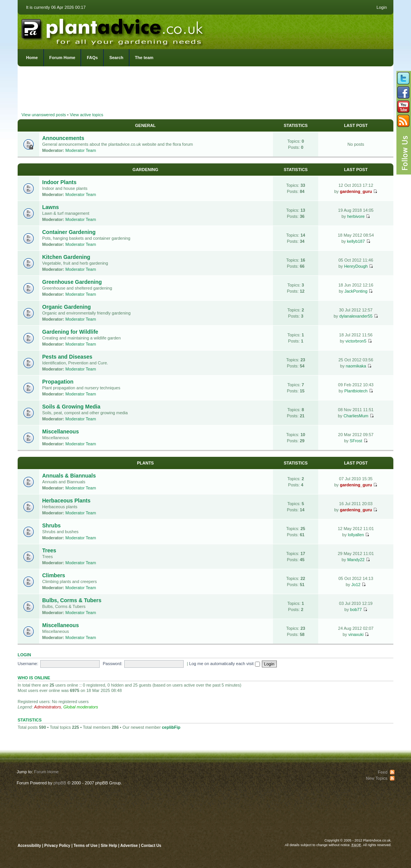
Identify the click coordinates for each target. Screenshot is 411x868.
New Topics (376, 778)
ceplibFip (171, 727)
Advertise (129, 846)
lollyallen (356, 535)
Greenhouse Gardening (72, 282)
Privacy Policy (58, 846)
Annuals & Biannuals (69, 476)
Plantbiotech (356, 391)
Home (32, 58)
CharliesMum (356, 416)
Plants (145, 463)
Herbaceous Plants (66, 501)
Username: (28, 664)
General (145, 125)
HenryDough (356, 266)
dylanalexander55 (356, 316)
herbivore (356, 216)
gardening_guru (356, 191)
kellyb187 (356, 241)
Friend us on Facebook (403, 92)
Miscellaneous (61, 432)
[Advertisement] (205, 90)
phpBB (60, 783)
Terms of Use (86, 846)
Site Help (109, 846)
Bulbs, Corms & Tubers (72, 600)
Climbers (54, 575)
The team (144, 58)
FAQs (92, 58)
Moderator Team (81, 150)
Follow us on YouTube (403, 107)
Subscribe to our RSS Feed (403, 121)
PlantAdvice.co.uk (113, 30)
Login (382, 7)
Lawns (51, 207)
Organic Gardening (67, 307)
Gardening (145, 170)
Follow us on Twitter (403, 78)
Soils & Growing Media (71, 407)
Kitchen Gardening (66, 257)
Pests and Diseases (67, 357)
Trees (49, 550)
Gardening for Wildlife (70, 332)
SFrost (356, 441)
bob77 (356, 609)
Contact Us (151, 846)
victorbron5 (356, 341)
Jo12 (356, 585)
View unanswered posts (44, 115)
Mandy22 (356, 560)
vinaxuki (356, 634)
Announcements (63, 138)
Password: (113, 664)
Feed (382, 772)
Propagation (58, 382)
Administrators (48, 707)
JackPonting (356, 291)
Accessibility (29, 846)
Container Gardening (69, 232)
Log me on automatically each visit (224, 664)
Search (116, 58)
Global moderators (81, 707)
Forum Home (62, 58)
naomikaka (356, 366)
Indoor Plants (59, 182)
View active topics (86, 115)
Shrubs (51, 525)
